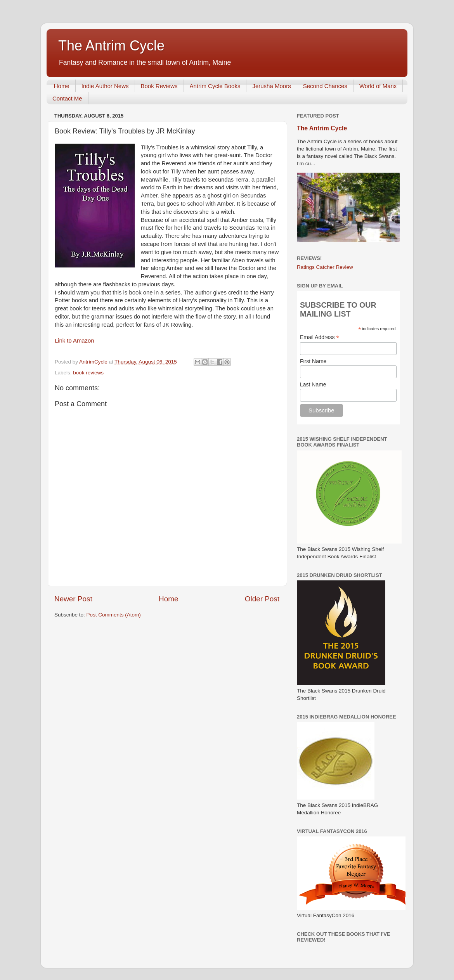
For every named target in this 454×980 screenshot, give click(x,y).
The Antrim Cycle (111, 46)
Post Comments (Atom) (114, 615)
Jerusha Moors (271, 86)
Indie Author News (105, 86)
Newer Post (73, 599)
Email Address (320, 337)
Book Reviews (159, 86)
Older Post (262, 599)
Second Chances (325, 86)
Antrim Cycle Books (215, 86)
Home (62, 86)
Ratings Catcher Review (325, 267)
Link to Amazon (75, 341)
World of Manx (378, 86)
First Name (313, 361)
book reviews (88, 373)
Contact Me (67, 98)
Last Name (313, 384)
